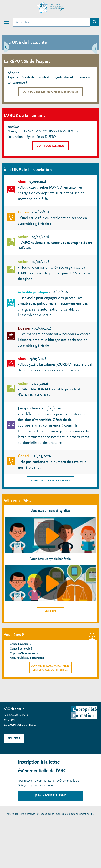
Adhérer (14, 738)
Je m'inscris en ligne (50, 795)
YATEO (90, 814)
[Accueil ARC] (51, 8)
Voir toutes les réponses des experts (51, 92)
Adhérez (50, 611)
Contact (9, 720)
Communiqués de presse (20, 725)
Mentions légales (46, 814)
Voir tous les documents (50, 480)
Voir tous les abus (51, 146)
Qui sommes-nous (16, 715)
